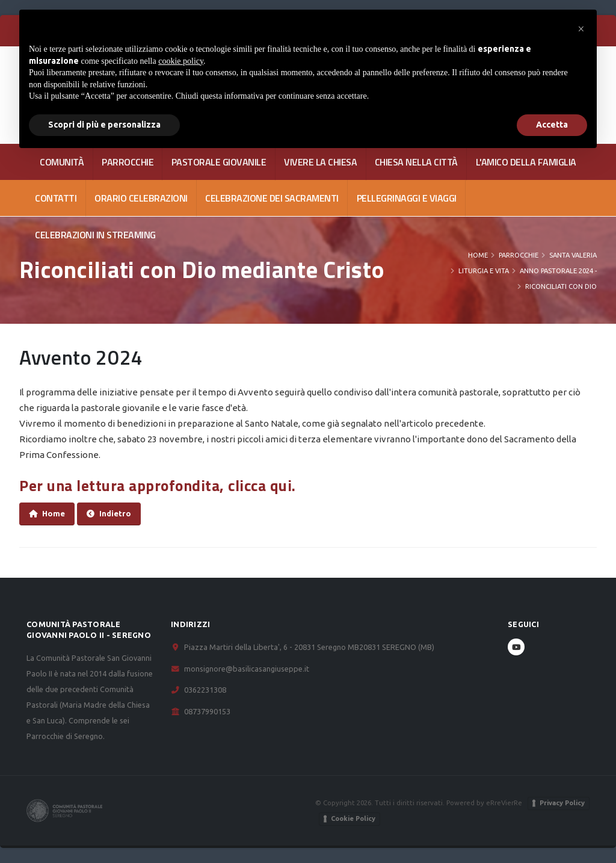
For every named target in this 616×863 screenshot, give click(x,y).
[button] (581, 29)
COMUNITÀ (62, 162)
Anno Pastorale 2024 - (558, 271)
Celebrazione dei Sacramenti (272, 198)
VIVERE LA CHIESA (320, 162)
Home (478, 255)
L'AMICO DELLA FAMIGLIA (526, 162)
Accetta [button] (552, 125)
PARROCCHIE (128, 162)
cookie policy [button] (181, 61)
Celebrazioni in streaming (95, 235)
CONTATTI (56, 198)
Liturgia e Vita (484, 271)
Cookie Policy (353, 818)
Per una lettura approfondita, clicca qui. (159, 485)
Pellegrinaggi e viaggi (407, 198)
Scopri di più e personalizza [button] (104, 125)
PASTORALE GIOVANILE (219, 162)
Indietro (109, 514)
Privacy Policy (562, 803)
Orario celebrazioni (141, 198)
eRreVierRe (504, 803)
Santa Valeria (573, 255)
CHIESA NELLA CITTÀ (416, 162)
